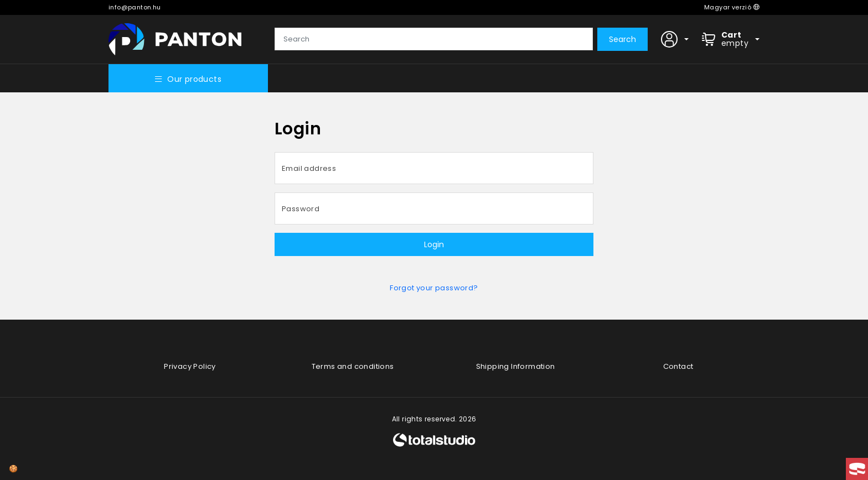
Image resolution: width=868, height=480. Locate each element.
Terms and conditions (353, 366)
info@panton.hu (135, 7)
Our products (188, 79)
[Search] (434, 39)
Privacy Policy (190, 366)
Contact (678, 366)
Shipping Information (516, 366)
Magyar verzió (732, 7)
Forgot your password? (434, 288)
